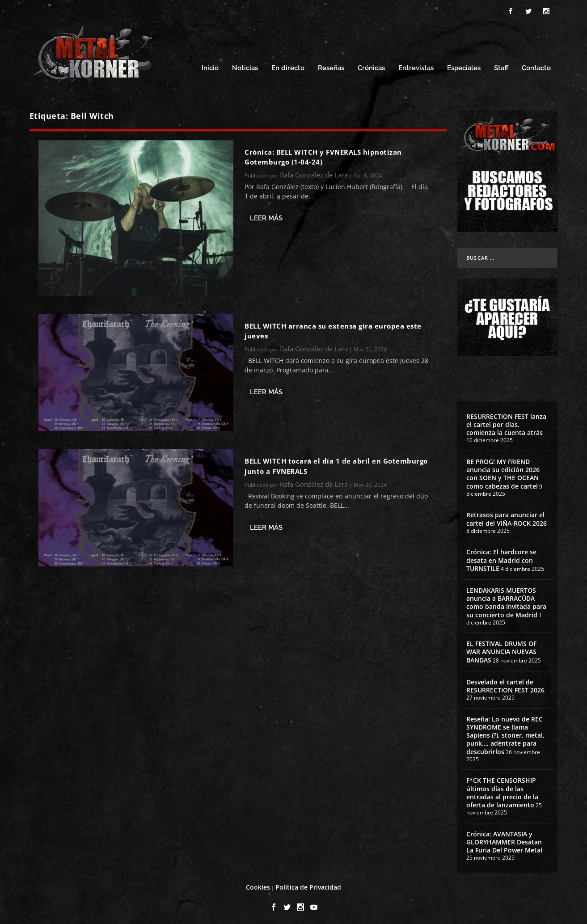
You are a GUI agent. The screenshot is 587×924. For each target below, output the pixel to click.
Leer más (266, 215)
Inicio (210, 66)
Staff (501, 66)
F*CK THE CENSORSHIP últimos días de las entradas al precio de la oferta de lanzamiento (502, 790)
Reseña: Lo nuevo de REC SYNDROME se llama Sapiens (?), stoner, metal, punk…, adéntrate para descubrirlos (505, 733)
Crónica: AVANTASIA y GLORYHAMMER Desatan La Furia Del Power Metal (504, 839)
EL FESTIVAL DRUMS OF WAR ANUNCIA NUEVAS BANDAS (501, 649)
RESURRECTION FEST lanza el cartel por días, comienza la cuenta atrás (506, 422)
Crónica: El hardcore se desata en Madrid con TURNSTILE (501, 558)
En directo (288, 66)
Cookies (258, 884)
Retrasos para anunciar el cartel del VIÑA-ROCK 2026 (507, 517)
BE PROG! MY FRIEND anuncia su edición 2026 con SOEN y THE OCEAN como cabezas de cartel (503, 471)
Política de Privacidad (308, 884)
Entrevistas (416, 66)
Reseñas (331, 66)
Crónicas (371, 66)
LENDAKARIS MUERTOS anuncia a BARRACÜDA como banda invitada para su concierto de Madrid (506, 600)
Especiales (464, 66)
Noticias (245, 66)
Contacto (536, 66)
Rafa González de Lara (314, 173)
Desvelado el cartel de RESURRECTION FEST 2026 (505, 683)
